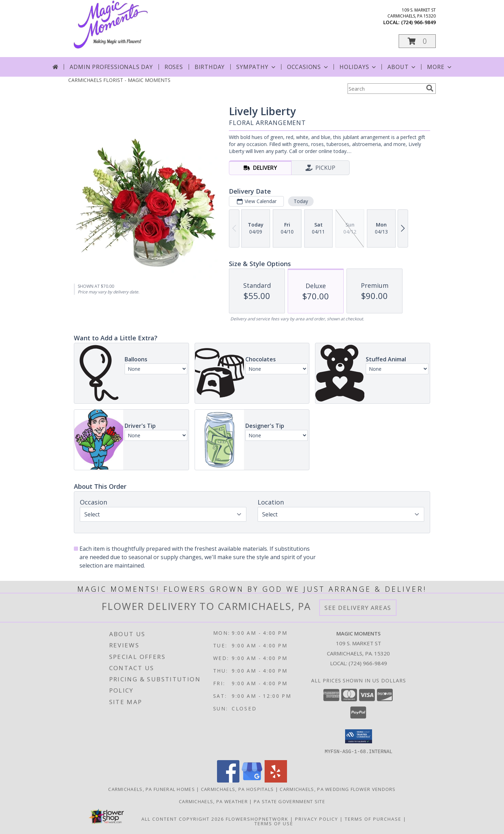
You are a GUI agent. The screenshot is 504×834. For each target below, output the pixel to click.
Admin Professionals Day (111, 67)
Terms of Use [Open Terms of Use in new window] (274, 823)
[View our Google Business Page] (252, 780)
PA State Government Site (289, 801)
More (440, 67)
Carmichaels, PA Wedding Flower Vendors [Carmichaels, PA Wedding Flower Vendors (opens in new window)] (338, 789)
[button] (417, 41)
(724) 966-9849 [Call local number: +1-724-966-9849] (418, 22)
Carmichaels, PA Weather (213, 801)
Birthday (210, 67)
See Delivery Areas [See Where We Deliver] (358, 608)
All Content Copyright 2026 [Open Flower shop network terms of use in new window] (183, 819)
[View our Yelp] (276, 780)
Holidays (358, 67)
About (402, 67)
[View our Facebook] (228, 780)
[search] (430, 88)
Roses (174, 67)
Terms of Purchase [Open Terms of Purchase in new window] (373, 819)
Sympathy (256, 67)
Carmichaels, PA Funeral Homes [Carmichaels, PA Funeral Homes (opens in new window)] (152, 789)
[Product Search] (385, 89)
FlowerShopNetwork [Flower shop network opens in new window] (257, 819)
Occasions (308, 67)
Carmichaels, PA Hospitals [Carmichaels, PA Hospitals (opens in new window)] (237, 789)
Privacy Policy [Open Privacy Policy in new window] (317, 819)
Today (301, 201)
